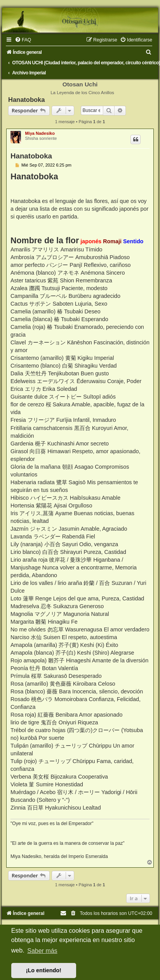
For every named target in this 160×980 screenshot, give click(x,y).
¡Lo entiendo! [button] (44, 970)
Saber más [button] (42, 951)
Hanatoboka (26, 100)
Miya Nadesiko (40, 133)
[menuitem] (23, 40)
